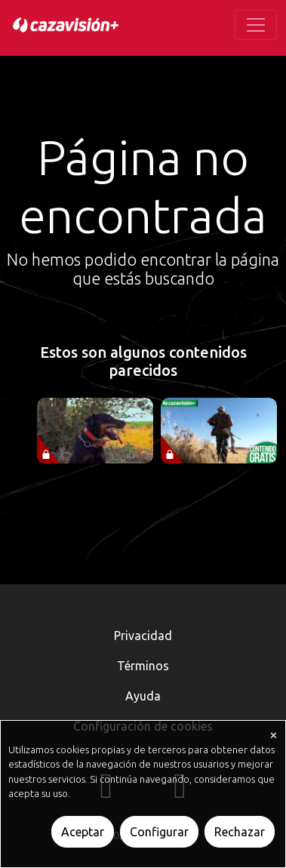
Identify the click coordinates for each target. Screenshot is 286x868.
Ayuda (143, 696)
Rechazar (240, 832)
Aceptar (83, 832)
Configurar (159, 832)
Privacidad (143, 636)
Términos (143, 666)
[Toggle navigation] (256, 25)
